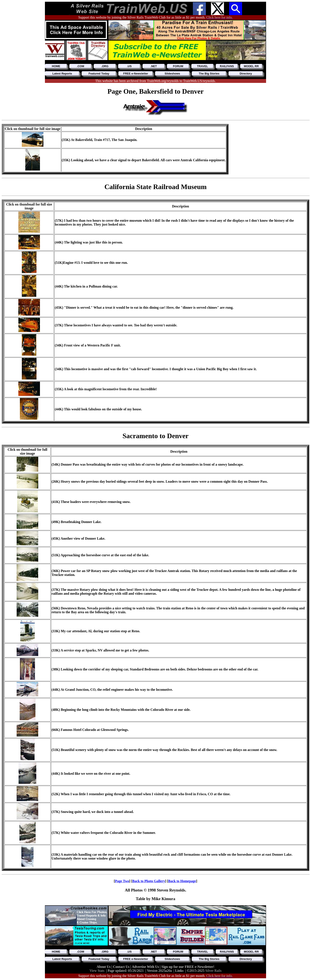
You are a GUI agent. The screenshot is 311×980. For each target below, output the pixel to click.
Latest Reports (62, 73)
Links (179, 971)
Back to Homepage (182, 881)
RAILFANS (227, 66)
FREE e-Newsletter (136, 73)
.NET (154, 66)
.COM (81, 66)
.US (129, 66)
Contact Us (122, 967)
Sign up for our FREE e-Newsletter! (188, 967)
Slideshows (172, 73)
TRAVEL (202, 66)
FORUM (178, 66)
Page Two (122, 881)
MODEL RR (251, 66)
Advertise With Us (146, 967)
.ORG (105, 66)
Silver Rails (213, 971)
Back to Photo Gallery (149, 881)
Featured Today (99, 73)
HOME (56, 66)
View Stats (97, 971)
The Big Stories (209, 73)
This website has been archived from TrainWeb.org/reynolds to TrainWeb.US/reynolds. (155, 81)
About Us (104, 967)
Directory (246, 73)
